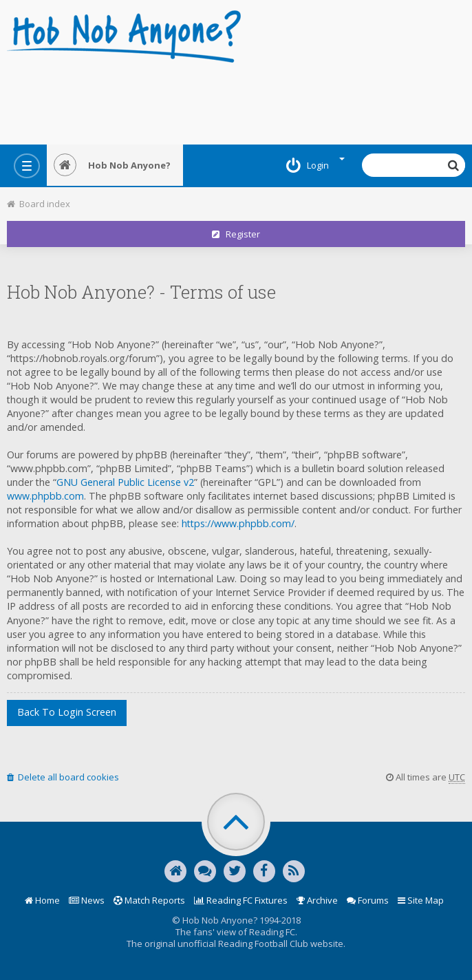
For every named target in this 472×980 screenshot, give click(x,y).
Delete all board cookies (63, 777)
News (87, 900)
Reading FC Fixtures (241, 900)
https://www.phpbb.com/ (238, 523)
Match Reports (149, 900)
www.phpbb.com (45, 496)
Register (236, 234)
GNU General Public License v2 (125, 482)
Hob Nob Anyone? (112, 165)
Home (42, 900)
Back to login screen (67, 712)
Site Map (421, 900)
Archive (317, 900)
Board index (39, 204)
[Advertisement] (236, 100)
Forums (368, 900)
